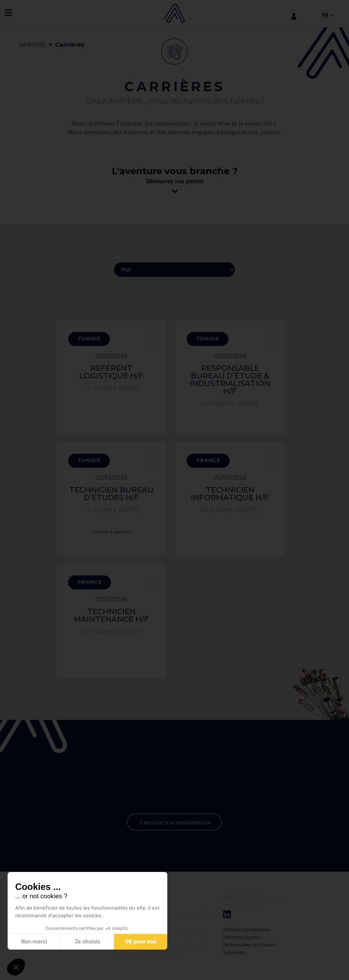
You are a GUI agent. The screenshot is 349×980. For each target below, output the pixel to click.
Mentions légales (241, 938)
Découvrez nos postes (175, 182)
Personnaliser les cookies (249, 945)
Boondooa (234, 953)
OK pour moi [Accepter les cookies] (141, 942)
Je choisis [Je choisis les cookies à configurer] (87, 942)
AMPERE (33, 45)
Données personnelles (246, 930)
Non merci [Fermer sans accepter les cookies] (34, 942)
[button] (16, 967)
